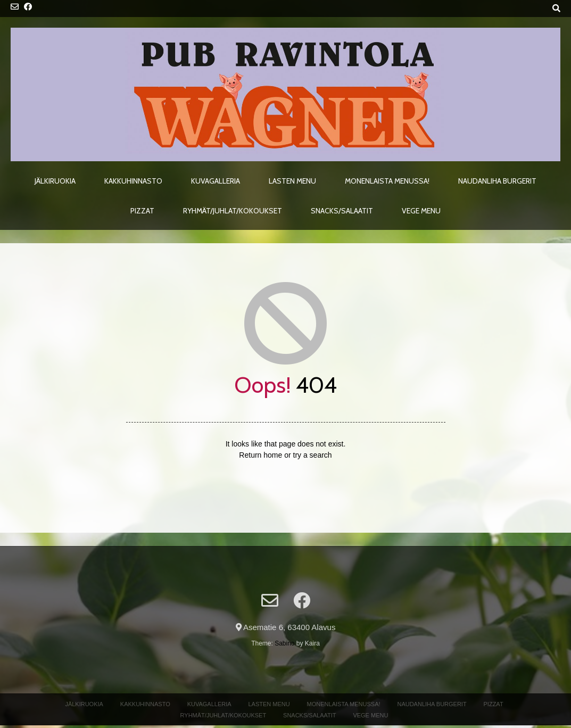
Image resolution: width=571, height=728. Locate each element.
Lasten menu (292, 181)
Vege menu (421, 211)
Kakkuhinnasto (133, 181)
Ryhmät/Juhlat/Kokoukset (233, 211)
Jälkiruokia (55, 181)
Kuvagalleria (216, 181)
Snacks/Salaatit (342, 211)
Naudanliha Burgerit (497, 181)
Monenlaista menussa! (387, 181)
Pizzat (142, 211)
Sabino (284, 643)
